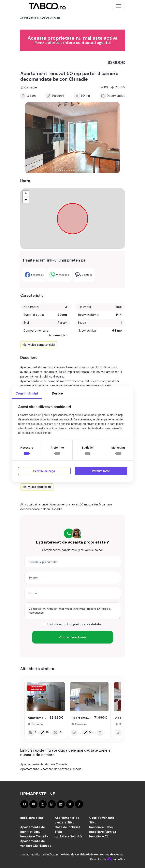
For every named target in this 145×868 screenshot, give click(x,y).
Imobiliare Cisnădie (34, 836)
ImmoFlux (116, 859)
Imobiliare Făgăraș (103, 832)
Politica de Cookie (111, 855)
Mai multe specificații (37, 487)
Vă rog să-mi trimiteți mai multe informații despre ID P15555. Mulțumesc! (73, 611)
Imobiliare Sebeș (101, 827)
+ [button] (26, 194)
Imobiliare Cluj (100, 836)
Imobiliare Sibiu (32, 818)
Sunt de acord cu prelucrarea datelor (73, 624)
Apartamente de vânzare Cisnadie (44, 764)
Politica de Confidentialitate (79, 855)
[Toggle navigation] (118, 6)
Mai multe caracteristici (39, 345)
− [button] (26, 200)
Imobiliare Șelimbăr (69, 836)
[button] (54, 171)
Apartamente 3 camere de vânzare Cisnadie (51, 769)
